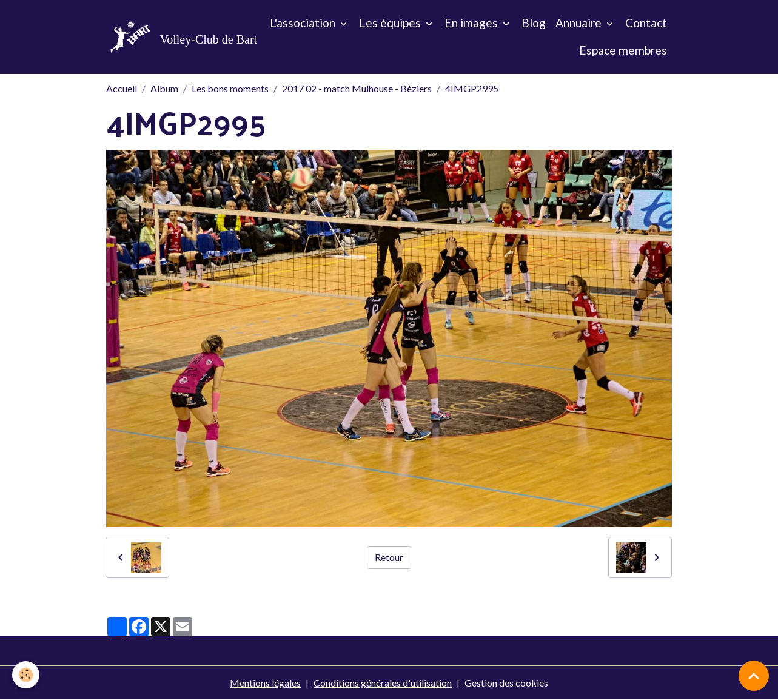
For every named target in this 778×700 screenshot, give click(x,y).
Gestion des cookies (506, 683)
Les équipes (391, 23)
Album (164, 88)
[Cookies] (26, 675)
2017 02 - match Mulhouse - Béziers (357, 88)
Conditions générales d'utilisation (383, 683)
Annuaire (580, 23)
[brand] (170, 37)
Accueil (122, 88)
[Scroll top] (754, 676)
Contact (646, 23)
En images (472, 23)
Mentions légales (265, 683)
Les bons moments (230, 88)
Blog (534, 23)
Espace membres (623, 50)
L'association (304, 23)
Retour (389, 557)
